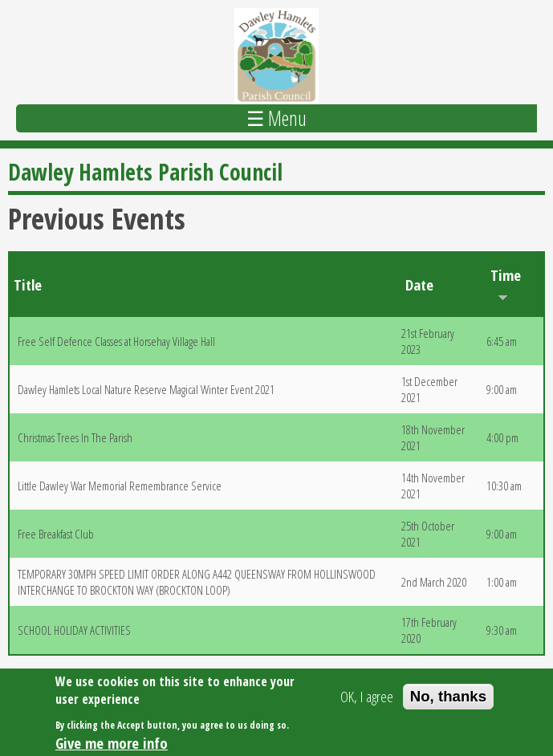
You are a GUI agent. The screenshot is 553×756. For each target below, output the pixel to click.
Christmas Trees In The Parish (75, 437)
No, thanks (448, 699)
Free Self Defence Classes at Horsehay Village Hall (116, 341)
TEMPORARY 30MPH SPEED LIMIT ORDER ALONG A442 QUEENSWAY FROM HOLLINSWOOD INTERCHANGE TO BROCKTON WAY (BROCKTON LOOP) (197, 582)
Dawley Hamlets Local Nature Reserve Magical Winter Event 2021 (146, 389)
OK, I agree (367, 700)
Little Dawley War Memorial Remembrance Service (120, 486)
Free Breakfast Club (56, 534)
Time (506, 283)
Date (419, 285)
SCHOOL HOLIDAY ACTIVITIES (74, 630)
